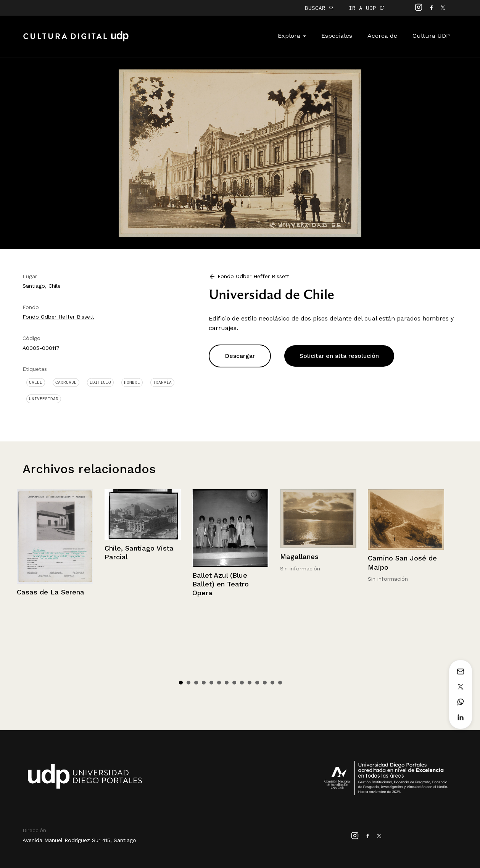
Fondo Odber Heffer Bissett (58, 317)
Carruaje (66, 382)
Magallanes (299, 556)
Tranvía (162, 382)
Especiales (337, 36)
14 (280, 683)
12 (265, 683)
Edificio (100, 382)
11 (257, 683)
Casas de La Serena (51, 592)
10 (250, 683)
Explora (292, 36)
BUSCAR (319, 8)
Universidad (44, 399)
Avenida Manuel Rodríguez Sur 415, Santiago (79, 840)
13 (272, 683)
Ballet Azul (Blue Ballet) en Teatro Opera (221, 584)
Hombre (132, 382)
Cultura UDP (431, 36)
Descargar (240, 356)
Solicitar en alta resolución (339, 356)
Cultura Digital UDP (76, 40)
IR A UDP (366, 8)
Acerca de (382, 36)
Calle (36, 382)
